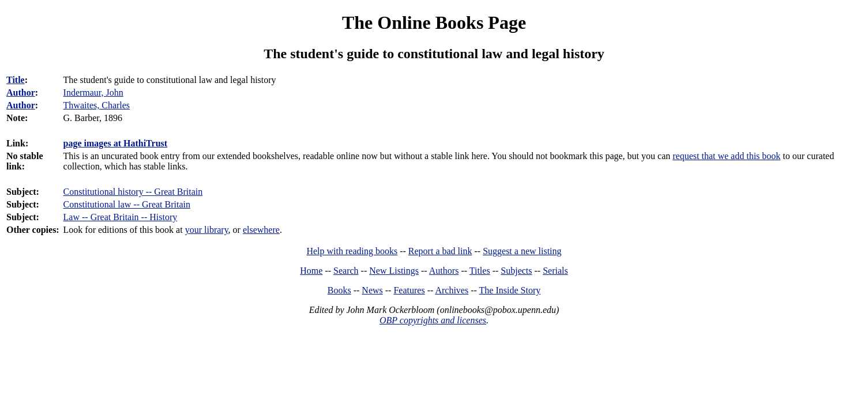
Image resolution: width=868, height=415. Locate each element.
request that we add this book (726, 156)
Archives (452, 290)
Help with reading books (352, 251)
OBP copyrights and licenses (433, 320)
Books (339, 290)
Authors (444, 271)
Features (409, 290)
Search (346, 271)
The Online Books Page (434, 22)
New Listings (394, 271)
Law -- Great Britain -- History (121, 217)
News (372, 290)
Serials (555, 271)
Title (16, 80)
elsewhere (261, 230)
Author (21, 93)
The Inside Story (510, 290)
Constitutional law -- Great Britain (127, 204)
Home (311, 271)
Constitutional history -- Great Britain (133, 192)
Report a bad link (440, 251)
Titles (480, 271)
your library (207, 230)
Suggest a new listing (522, 251)
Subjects (516, 271)
